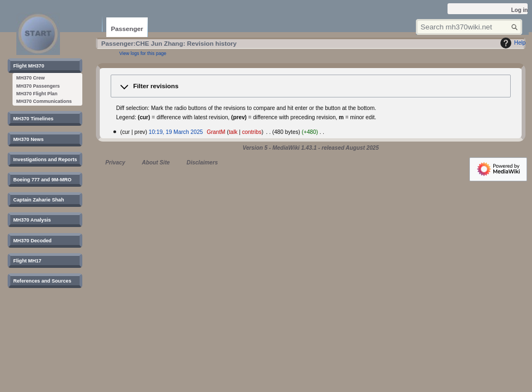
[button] (311, 86)
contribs (252, 132)
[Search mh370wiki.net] (469, 27)
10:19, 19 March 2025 (176, 132)
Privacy (115, 163)
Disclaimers (202, 163)
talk (233, 132)
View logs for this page (143, 53)
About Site (156, 163)
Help (512, 43)
